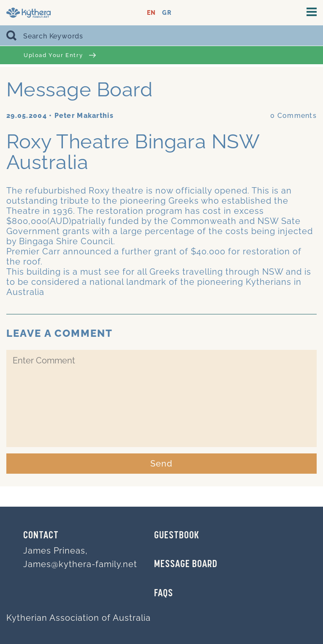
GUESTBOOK (177, 536)
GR (167, 13)
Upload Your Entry (60, 55)
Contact (41, 536)
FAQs (164, 594)
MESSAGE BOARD (186, 565)
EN (151, 13)
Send (161, 464)
